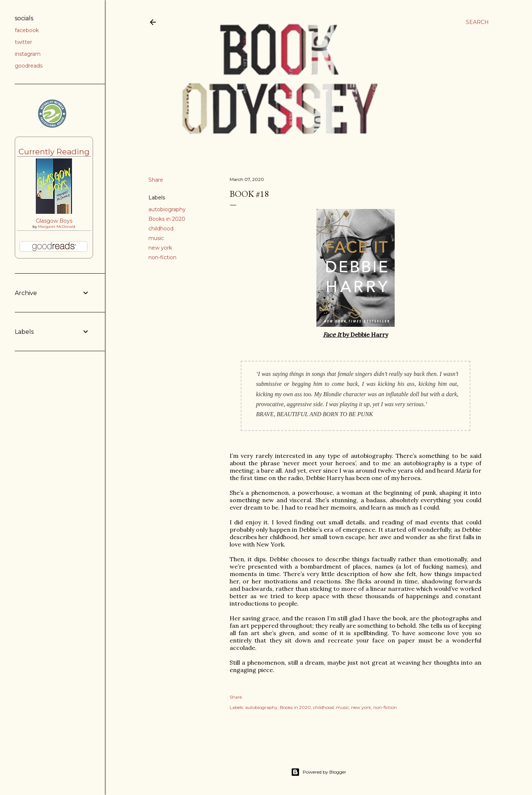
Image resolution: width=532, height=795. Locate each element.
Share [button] (156, 180)
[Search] (477, 22)
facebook (27, 30)
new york (160, 248)
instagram (28, 54)
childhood (161, 229)
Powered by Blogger (319, 772)
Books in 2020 (167, 219)
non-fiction (162, 257)
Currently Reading (54, 152)
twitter (23, 42)
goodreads (29, 66)
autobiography (167, 209)
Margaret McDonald (57, 227)
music (156, 238)
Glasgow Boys (54, 221)
